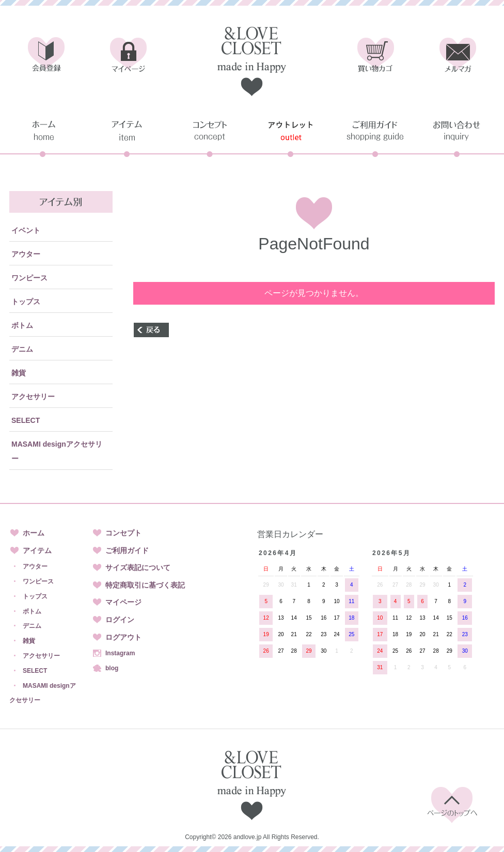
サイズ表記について (138, 567)
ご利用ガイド (127, 550)
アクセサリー (33, 397)
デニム (22, 349)
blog (112, 668)
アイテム (37, 550)
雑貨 (19, 373)
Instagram (120, 653)
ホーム (34, 533)
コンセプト (123, 533)
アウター (26, 254)
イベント (26, 230)
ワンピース (29, 278)
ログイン (120, 620)
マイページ (123, 602)
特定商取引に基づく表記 (145, 585)
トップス (26, 302)
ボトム (22, 325)
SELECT (26, 420)
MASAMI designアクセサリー (57, 451)
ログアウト (123, 637)
